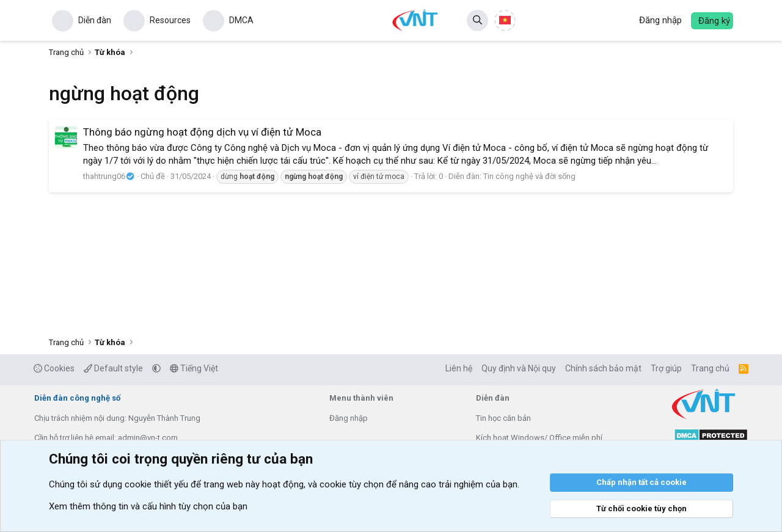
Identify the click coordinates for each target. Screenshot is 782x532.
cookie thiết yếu (156, 484)
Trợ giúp (666, 368)
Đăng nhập (349, 418)
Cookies (54, 368)
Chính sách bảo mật (603, 368)
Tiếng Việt (194, 368)
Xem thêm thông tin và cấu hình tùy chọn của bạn (148, 506)
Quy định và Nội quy (519, 368)
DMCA (241, 20)
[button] (156, 368)
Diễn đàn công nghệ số (77, 398)
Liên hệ (459, 368)
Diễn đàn (95, 20)
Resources (170, 20)
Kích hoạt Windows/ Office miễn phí (539, 438)
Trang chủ (710, 368)
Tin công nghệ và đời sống (529, 176)
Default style (113, 368)
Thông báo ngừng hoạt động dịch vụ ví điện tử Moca (202, 132)
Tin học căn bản (503, 418)
